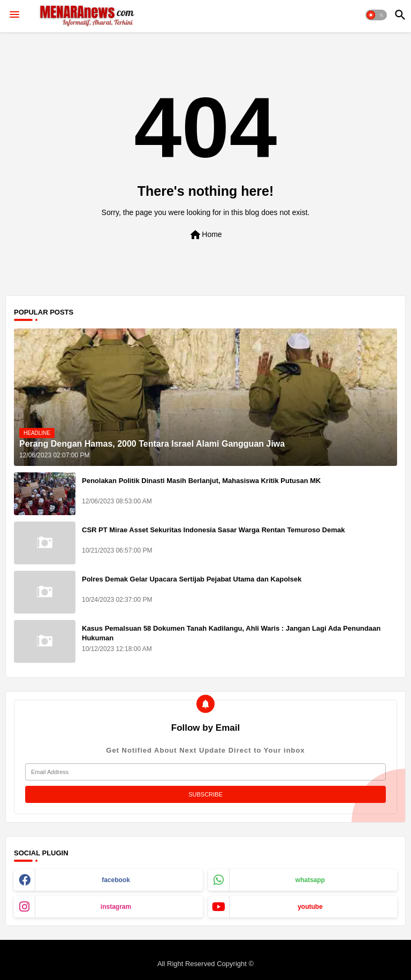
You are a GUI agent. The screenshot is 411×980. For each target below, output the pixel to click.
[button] (376, 15)
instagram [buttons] (116, 907)
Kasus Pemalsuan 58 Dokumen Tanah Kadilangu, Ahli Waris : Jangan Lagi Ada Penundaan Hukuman (231, 633)
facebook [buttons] (116, 880)
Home (205, 235)
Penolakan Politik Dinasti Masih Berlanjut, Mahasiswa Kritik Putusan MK (201, 481)
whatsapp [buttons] (310, 880)
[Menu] (14, 15)
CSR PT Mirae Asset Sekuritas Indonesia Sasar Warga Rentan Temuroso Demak (214, 530)
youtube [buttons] (310, 907)
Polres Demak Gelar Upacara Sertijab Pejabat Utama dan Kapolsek (192, 579)
